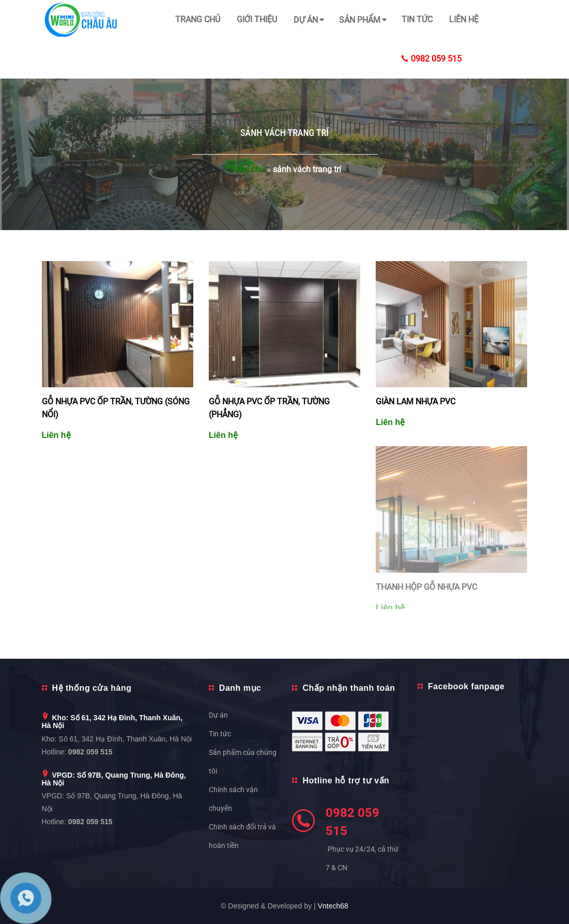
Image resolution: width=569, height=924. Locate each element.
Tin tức (417, 19)
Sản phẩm (360, 20)
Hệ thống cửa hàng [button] (92, 688)
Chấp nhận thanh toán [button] (349, 688)
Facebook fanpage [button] (466, 686)
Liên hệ (464, 19)
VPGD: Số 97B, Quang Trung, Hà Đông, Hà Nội (114, 779)
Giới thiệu (257, 19)
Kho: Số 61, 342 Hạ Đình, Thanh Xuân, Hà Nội (112, 722)
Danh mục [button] (240, 688)
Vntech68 (333, 906)
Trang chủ (198, 19)
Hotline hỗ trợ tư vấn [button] (346, 781)
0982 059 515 (432, 59)
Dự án (306, 20)
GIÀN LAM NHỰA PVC (416, 402)
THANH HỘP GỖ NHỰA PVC (426, 590)
